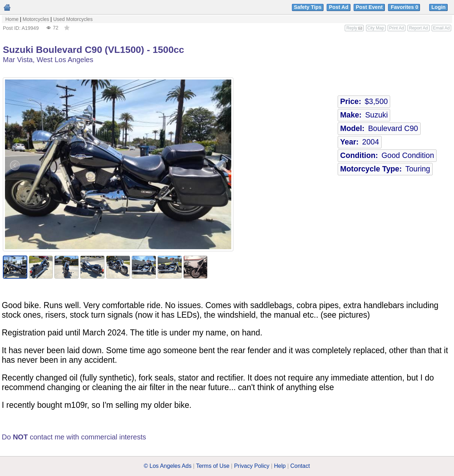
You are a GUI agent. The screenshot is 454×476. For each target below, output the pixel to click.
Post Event (369, 7)
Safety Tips (308, 7)
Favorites (405, 7)
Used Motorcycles (73, 19)
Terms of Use (213, 466)
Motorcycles (36, 19)
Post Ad (339, 7)
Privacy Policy (252, 466)
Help (280, 466)
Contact (300, 466)
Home (12, 19)
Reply (354, 28)
